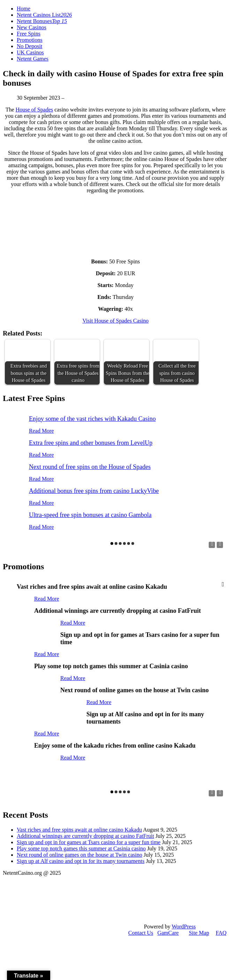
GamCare (168, 933)
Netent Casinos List (44, 15)
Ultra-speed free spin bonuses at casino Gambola (90, 515)
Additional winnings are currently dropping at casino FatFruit (85, 836)
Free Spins (29, 34)
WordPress (184, 927)
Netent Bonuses (42, 21)
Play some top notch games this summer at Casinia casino (81, 848)
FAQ (221, 933)
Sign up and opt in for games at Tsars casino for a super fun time (89, 842)
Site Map (199, 933)
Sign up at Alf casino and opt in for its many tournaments (81, 861)
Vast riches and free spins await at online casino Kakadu (79, 830)
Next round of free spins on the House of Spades (90, 467)
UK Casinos (30, 52)
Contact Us (141, 933)
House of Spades (34, 110)
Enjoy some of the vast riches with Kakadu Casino (92, 419)
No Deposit (29, 46)
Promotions (30, 40)
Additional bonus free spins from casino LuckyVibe (94, 491)
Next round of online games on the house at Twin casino (79, 855)
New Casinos (32, 27)
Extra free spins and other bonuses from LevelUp (91, 443)
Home (24, 9)
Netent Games (33, 59)
